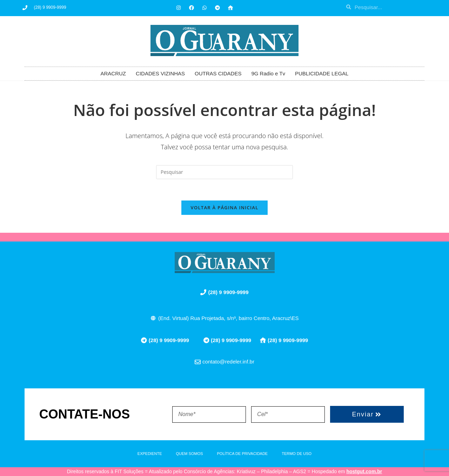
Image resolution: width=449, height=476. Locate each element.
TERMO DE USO (297, 454)
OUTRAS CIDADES (218, 73)
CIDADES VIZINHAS (160, 73)
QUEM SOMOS (190, 454)
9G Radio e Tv (268, 73)
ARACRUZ (113, 73)
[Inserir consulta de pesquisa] (224, 172)
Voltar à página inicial (224, 208)
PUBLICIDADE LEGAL (322, 73)
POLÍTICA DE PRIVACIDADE (243, 454)
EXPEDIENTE (150, 454)
